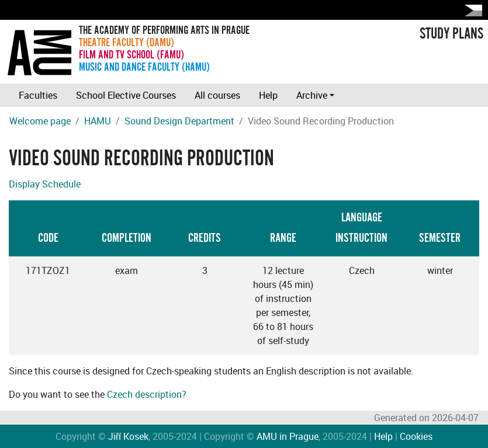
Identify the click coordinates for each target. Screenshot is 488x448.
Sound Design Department (179, 121)
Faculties (38, 95)
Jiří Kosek (128, 436)
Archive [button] (312, 95)
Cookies (416, 436)
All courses (217, 95)
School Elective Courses (126, 95)
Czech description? (147, 394)
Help (268, 95)
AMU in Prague (288, 436)
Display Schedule (45, 184)
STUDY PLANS (451, 34)
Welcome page (40, 121)
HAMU (98, 121)
